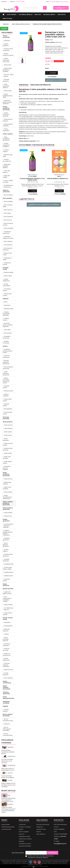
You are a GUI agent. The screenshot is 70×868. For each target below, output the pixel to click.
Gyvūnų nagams (6, 550)
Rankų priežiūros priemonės (6, 474)
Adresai (39, 832)
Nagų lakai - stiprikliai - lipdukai (7, 166)
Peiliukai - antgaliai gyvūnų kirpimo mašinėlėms (8, 533)
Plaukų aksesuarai (6, 130)
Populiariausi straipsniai (7, 741)
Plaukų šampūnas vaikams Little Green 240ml (32, 179)
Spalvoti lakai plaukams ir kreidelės (7, 70)
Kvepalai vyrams (6, 387)
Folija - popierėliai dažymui (6, 86)
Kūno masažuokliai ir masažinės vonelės (7, 599)
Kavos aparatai (8, 678)
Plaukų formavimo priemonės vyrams (6, 380)
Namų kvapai (8, 276)
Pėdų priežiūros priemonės (8, 509)
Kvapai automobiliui (7, 285)
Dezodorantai (8, 245)
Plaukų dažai (8, 91)
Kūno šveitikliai (8, 201)
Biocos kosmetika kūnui (8, 734)
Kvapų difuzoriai (6, 585)
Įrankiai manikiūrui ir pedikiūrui (6, 145)
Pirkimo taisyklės (24, 832)
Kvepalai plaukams (6, 80)
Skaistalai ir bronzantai (7, 337)
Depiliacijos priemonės (7, 232)
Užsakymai (40, 827)
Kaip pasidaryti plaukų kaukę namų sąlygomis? (8, 797)
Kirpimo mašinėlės (6, 395)
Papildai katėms (9, 572)
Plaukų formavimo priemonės (6, 60)
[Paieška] (35, 8)
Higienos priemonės (6, 191)
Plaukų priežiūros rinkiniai (8, 54)
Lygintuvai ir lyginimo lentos (7, 593)
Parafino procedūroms (7, 160)
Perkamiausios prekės (8, 827)
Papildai (5, 706)
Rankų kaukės (8, 492)
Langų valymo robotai (8, 614)
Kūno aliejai (7, 213)
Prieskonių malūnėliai (7, 645)
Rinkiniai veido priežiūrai (8, 449)
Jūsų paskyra (42, 820)
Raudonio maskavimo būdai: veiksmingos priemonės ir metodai (8, 807)
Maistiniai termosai (6, 649)
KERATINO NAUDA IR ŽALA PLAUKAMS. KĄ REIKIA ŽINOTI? (8, 750)
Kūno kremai (8, 220)
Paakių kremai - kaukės (8, 444)
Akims (6, 302)
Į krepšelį (51, 73)
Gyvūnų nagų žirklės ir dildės (7, 568)
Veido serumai (8, 425)
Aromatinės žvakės (7, 290)
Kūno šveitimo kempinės (8, 249)
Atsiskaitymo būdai (24, 836)
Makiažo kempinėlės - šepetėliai (7, 314)
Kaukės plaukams (6, 45)
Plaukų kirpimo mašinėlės (8, 125)
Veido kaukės (8, 432)
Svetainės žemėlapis (25, 846)
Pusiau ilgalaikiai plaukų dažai (8, 96)
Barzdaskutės (8, 409)
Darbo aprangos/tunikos (9, 698)
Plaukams (7, 724)
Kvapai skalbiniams (6, 280)
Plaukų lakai (8, 65)
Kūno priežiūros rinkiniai (8, 224)
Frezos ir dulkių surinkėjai (8, 181)
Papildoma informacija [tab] (41, 85)
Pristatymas (7, 19)
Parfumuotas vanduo (7, 295)
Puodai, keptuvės (6, 674)
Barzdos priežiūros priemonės (6, 362)
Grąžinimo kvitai (41, 829)
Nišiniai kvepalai (9, 272)
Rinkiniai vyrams (9, 391)
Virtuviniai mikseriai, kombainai (6, 665)
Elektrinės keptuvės (6, 630)
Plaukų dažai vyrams (7, 400)
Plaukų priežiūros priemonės (6, 108)
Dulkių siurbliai (8, 605)
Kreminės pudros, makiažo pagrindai (8, 325)
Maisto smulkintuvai (7, 682)
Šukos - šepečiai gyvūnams (6, 545)
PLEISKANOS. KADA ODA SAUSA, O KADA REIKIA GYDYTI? (8, 768)
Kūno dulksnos (8, 241)
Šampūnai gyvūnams (6, 539)
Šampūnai (7, 40)
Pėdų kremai (8, 516)
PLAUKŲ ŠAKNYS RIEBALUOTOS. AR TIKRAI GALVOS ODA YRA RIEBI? (8, 783)
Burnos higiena (8, 195)
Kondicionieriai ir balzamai (8, 50)
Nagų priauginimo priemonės (6, 139)
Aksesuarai (7, 305)
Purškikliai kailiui (9, 564)
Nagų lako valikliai (6, 176)
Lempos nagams (6, 151)
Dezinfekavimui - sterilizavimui (8, 186)
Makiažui (6, 299)
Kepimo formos (9, 670)
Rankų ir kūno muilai (7, 254)
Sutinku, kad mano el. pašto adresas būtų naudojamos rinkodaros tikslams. (41, 857)
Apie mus (38, 15)
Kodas (47, 40)
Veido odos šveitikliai (7, 457)
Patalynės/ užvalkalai (6, 702)
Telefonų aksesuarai (6, 693)
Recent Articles (8, 791)
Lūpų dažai (7, 330)
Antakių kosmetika (6, 342)
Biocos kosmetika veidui (8, 720)
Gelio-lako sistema (6, 171)
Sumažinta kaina (6, 829)
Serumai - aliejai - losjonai (8, 75)
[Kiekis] (53, 68)
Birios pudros (8, 333)
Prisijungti (53, 2)
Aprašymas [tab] (24, 85)
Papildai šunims (9, 576)
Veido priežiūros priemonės (6, 373)
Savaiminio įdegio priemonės (8, 237)
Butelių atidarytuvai (6, 659)
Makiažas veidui (9, 309)
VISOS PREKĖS (11, 15)
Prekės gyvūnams (6, 520)
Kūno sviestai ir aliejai (8, 206)
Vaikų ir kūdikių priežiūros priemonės (8, 503)
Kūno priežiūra (7, 198)
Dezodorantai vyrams (8, 413)
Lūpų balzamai (8, 428)
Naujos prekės (6, 824)
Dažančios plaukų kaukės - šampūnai (7, 102)
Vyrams (5, 346)
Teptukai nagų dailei (8, 155)
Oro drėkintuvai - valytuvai (8, 609)
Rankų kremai (8, 479)
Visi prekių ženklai (25, 15)
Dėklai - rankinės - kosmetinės (7, 687)
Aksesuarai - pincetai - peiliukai (7, 468)
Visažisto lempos (6, 319)
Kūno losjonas (8, 210)
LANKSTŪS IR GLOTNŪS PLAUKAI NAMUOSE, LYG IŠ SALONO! (8, 760)
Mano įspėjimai (41, 834)
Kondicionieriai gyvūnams (8, 555)
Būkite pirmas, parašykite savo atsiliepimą (44, 205)
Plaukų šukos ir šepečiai (8, 120)
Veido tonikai (8, 453)
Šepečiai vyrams (6, 405)
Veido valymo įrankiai (7, 462)
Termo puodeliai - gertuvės (6, 639)
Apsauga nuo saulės (7, 259)
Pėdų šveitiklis (8, 513)
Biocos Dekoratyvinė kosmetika (7, 729)
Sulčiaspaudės (8, 626)
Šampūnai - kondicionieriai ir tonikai (8, 351)
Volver (4, 29)
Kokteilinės (7, 622)
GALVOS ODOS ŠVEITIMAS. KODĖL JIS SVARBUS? (8, 775)
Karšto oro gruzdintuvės (7, 654)
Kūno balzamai (8, 217)
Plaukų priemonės (6, 36)
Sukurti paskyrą (64, 2)
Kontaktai (62, 15)
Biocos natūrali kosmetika (8, 715)
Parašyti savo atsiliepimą (56, 80)
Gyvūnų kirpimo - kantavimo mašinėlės (8, 526)
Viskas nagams (8, 134)
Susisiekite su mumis (25, 844)
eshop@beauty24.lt (60, 844)
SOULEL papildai (6, 710)
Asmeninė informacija (43, 824)
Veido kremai (8, 435)
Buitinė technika (8, 589)
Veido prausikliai (6, 439)
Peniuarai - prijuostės (6, 418)
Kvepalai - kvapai (6, 268)
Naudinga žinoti (49, 15)
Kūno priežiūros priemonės (8, 368)
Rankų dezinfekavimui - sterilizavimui (8, 497)
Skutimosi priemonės (6, 356)
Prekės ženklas (50, 42)
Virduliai (6, 634)
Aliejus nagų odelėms (7, 483)
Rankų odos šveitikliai (7, 488)
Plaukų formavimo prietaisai (6, 114)
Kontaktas (4, 2)
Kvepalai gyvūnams (6, 560)
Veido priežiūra (8, 422)
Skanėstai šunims (6, 580)
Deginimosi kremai (7, 264)
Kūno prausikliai (9, 228)
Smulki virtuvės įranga (8, 618)
